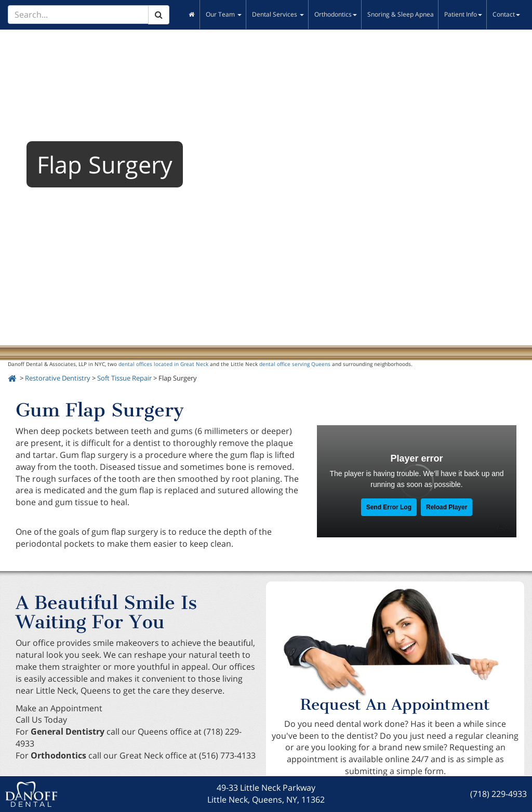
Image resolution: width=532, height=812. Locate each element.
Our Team (224, 14)
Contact (506, 14)
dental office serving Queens (295, 364)
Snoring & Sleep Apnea (401, 14)
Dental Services (278, 14)
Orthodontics (336, 14)
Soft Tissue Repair (124, 378)
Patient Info (463, 14)
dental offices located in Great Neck (163, 364)
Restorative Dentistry (58, 378)
